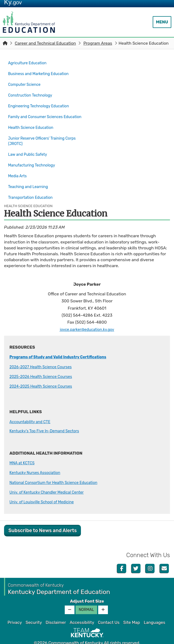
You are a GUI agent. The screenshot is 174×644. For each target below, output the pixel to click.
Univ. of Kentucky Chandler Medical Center (51, 482)
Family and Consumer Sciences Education (38, 113)
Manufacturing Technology (34, 160)
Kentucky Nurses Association (38, 462)
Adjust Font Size (87, 591)
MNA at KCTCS (23, 452)
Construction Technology (33, 91)
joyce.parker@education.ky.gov (87, 319)
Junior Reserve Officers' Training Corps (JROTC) (45, 138)
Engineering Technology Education (42, 101)
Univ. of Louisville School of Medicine (45, 491)
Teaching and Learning (30, 179)
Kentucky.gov (87, 638)
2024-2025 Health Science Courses (44, 376)
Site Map (132, 612)
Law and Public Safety (30, 150)
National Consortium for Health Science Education (58, 472)
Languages (155, 612)
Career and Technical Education (45, 43)
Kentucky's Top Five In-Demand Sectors (48, 420)
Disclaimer (56, 612)
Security (34, 612)
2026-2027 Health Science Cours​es (44, 356)
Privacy (15, 612)
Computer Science (26, 82)
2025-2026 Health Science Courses (44, 366)
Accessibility (82, 612)
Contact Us (109, 612)
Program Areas (98, 43)
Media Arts (18, 169)
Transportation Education (33, 188)
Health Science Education (35, 125)
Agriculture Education (29, 63)
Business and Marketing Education (42, 72)
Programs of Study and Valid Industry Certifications (63, 346)
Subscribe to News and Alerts (42, 520)
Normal (86, 599)
